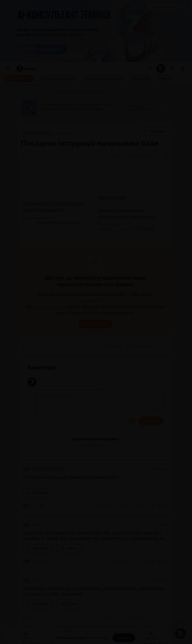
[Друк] (96, 156)
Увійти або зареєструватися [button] (142, 108)
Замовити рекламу (163, 7)
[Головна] (26, 91)
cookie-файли (97, 638)
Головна (26, 635)
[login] (182, 68)
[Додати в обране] (166, 156)
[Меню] (8, 68)
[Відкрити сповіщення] (171, 68)
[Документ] (155, 131)
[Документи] (141, 79)
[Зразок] (69, 548)
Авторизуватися (95, 324)
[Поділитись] (158, 156)
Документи (151, 635)
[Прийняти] (124, 638)
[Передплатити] (19, 79)
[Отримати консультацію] (103, 79)
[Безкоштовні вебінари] (57, 79)
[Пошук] (150, 68)
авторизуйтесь (95, 301)
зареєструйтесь (50, 307)
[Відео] (165, 79)
